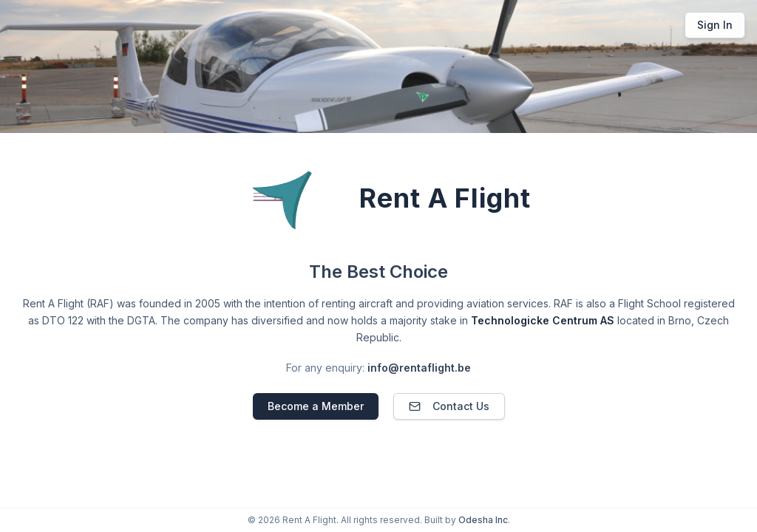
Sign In (715, 25)
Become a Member (316, 406)
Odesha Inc (483, 520)
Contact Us (449, 406)
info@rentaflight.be (419, 368)
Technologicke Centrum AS (543, 320)
